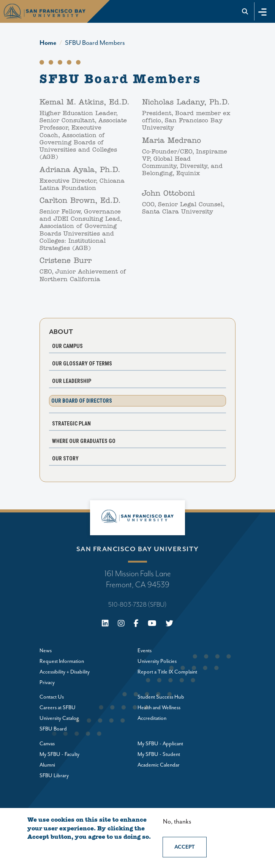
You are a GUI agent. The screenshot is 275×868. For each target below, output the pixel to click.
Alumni (47, 765)
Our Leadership (72, 381)
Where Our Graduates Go (84, 441)
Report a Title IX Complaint (167, 672)
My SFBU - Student (159, 754)
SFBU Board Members (95, 43)
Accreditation (152, 718)
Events (145, 651)
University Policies (157, 661)
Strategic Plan (71, 424)
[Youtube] (152, 624)
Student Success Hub (161, 697)
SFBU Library (54, 776)
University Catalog (59, 718)
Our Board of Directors (82, 401)
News (46, 651)
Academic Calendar (159, 765)
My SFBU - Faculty (59, 754)
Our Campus (67, 346)
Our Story (65, 459)
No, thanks (177, 822)
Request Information (62, 661)
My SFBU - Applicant (160, 744)
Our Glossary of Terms (82, 364)
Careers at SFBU (58, 708)
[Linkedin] (105, 624)
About (61, 332)
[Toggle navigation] (262, 11)
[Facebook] (136, 624)
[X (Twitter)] (169, 624)
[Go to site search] (245, 11)
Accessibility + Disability (65, 672)
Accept (185, 847)
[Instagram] (121, 624)
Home (48, 43)
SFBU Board (53, 729)
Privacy (47, 683)
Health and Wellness (159, 708)
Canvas (47, 744)
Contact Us (52, 697)
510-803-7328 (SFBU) (137, 605)
